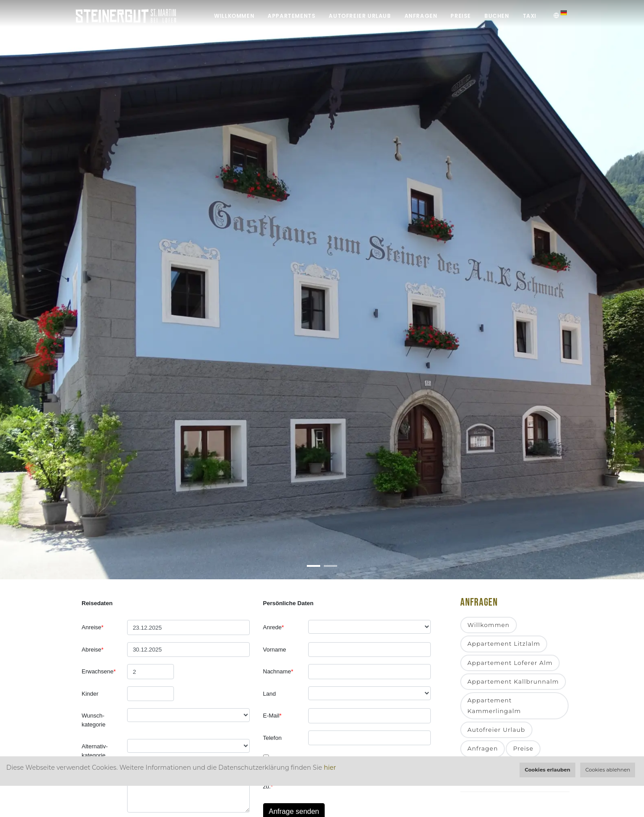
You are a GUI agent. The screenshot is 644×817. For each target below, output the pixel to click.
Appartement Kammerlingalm (494, 705)
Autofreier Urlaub (360, 16)
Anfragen (421, 16)
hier (330, 767)
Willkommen (234, 16)
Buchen (497, 16)
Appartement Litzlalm (504, 644)
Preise (461, 16)
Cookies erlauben (547, 770)
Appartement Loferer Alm (510, 663)
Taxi (530, 16)
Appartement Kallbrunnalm (513, 681)
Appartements (291, 16)
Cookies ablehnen (608, 770)
